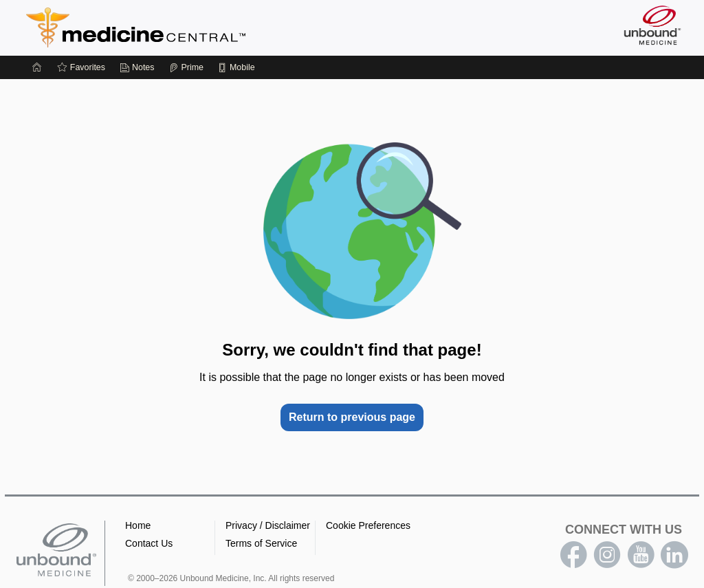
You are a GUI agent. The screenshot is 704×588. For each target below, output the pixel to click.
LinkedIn (674, 555)
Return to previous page (352, 417)
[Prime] (186, 67)
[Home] (37, 67)
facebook (573, 555)
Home (138, 525)
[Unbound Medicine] (652, 25)
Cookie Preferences (368, 525)
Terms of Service (261, 543)
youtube (641, 555)
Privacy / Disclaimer (268, 525)
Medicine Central (197, 28)
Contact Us (149, 543)
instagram (607, 555)
